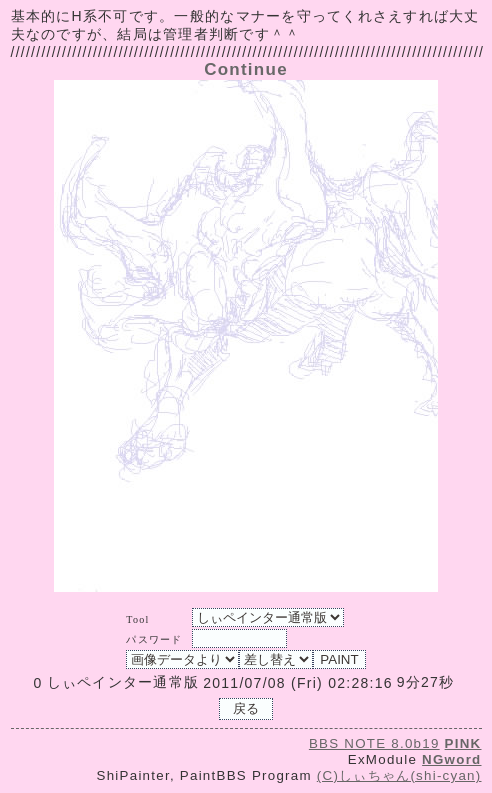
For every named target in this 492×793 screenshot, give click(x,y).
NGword (451, 759)
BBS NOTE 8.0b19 (374, 743)
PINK (463, 743)
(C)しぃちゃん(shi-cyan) (399, 775)
